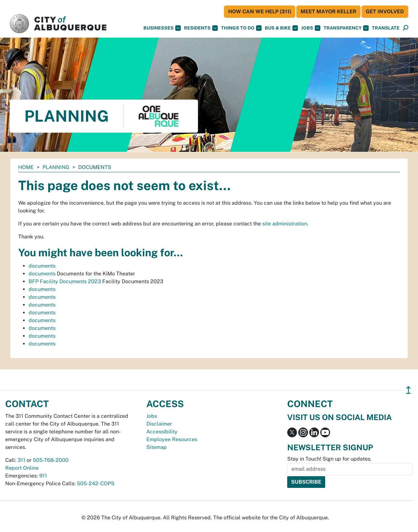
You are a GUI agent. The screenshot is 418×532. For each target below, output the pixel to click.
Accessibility (162, 432)
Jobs (311, 28)
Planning (56, 167)
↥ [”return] (408, 390)
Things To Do (241, 28)
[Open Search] (406, 28)
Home (26, 167)
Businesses (162, 28)
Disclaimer (159, 424)
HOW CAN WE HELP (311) (260, 12)
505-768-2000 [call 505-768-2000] (51, 460)
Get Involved (385, 12)
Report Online (22, 468)
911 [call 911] (43, 476)
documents (42, 266)
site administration (285, 224)
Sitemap (157, 447)
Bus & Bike (281, 28)
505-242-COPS (96, 484)
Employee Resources (172, 439)
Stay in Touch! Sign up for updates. (329, 459)
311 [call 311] (21, 460)
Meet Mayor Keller (328, 12)
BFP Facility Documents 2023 (65, 281)
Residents (201, 28)
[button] (386, 28)
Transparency (346, 28)
